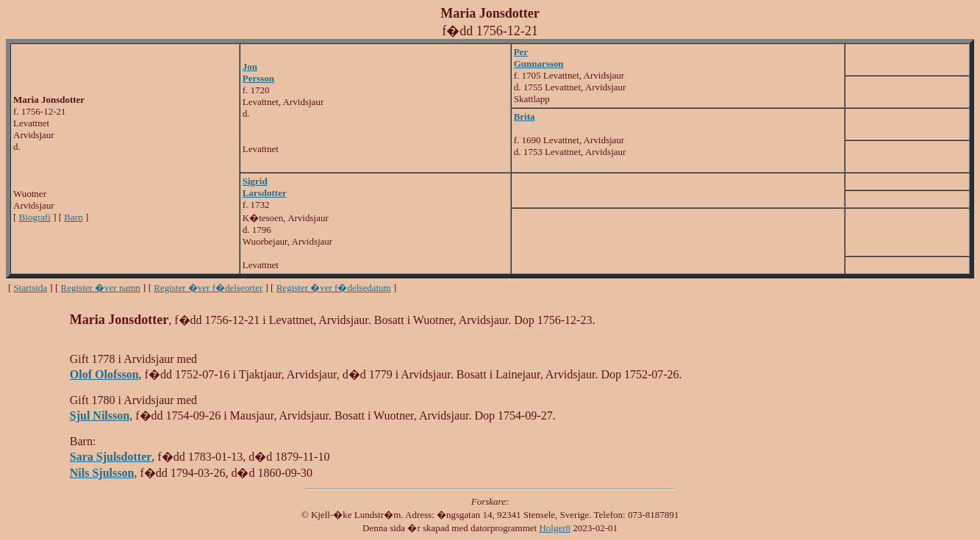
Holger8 (555, 528)
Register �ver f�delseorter (208, 288)
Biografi (35, 217)
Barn (73, 217)
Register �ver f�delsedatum (334, 288)
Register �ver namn (101, 288)
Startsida (31, 288)
